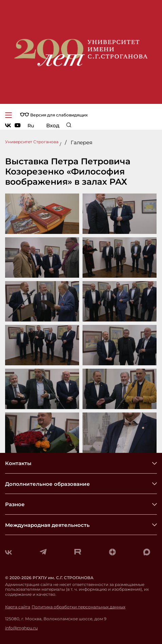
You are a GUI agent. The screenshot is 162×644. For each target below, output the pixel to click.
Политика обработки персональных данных (78, 607)
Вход (53, 125)
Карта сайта (18, 607)
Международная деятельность (47, 525)
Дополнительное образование (48, 484)
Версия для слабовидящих (54, 115)
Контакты (18, 463)
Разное (15, 504)
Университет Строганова (32, 142)
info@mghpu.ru (21, 628)
